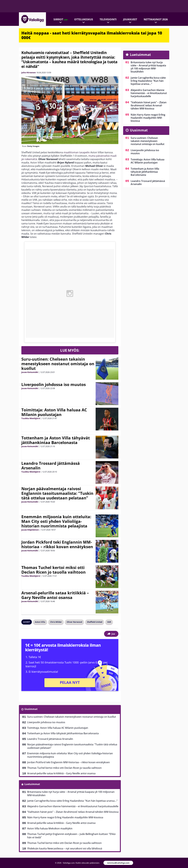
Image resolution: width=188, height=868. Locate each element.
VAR (109, 622)
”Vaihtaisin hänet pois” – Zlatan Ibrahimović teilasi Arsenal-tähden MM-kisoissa (73, 812)
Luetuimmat (32, 784)
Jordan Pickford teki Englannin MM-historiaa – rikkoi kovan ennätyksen (57, 544)
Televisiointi (108, 19)
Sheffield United (95, 622)
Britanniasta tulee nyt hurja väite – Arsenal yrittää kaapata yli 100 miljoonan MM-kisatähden (71, 794)
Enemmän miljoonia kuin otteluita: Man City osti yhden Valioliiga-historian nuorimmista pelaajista (56, 521)
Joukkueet (130, 19)
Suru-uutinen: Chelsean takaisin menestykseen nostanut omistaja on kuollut (58, 364)
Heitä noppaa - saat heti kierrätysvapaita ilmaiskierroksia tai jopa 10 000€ (92, 35)
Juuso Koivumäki (30, 372)
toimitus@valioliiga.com (118, 863)
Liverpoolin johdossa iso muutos (54, 384)
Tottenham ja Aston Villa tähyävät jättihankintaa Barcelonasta (56, 440)
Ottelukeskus (84, 19)
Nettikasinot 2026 (156, 19)
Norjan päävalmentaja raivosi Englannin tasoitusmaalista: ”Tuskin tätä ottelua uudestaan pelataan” (57, 493)
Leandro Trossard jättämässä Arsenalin (51, 466)
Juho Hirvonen (29, 72)
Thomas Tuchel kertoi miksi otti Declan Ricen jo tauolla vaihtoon (53, 570)
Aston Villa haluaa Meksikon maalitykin (50, 828)
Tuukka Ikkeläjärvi (31, 418)
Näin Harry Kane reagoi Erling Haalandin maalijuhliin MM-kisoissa (65, 817)
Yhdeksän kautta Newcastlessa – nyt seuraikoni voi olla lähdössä (65, 848)
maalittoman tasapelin (77, 152)
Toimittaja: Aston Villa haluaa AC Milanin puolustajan (54, 412)
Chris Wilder (56, 622)
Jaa (111, 634)
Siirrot (61, 19)
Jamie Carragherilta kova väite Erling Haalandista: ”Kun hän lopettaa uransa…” (72, 801)
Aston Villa (40, 622)
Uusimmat (31, 709)
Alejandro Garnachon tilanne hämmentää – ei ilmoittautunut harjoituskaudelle (73, 806)
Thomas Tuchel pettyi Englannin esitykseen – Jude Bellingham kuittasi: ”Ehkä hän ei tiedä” (71, 836)
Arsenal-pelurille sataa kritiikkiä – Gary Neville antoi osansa (55, 595)
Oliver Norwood (74, 622)
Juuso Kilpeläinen (30, 530)
